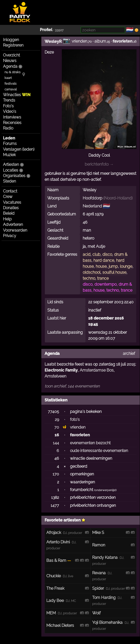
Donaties (11, 208)
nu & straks (12, 72)
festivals (10, 84)
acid (87, 254)
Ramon (99, 545)
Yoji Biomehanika (107, 622)
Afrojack (54, 533)
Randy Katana (105, 557)
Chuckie (54, 576)
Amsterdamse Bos (97, 370)
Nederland (92, 206)
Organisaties (14, 176)
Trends (9, 100)
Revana (99, 573)
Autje (101, 246)
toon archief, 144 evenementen (72, 386)
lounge (126, 266)
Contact (10, 191)
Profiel (46, 30)
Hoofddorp (93, 198)
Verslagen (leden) (19, 149)
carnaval (11, 89)
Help (7, 219)
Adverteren (13, 225)
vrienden (79, 41)
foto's (75, 419)
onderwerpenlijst (105, 490)
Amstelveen (55, 376)
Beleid (9, 213)
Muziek (9, 155)
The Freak (55, 588)
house (101, 266)
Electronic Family (61, 370)
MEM (51, 613)
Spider (98, 588)
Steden (9, 181)
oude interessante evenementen (99, 451)
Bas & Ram (56, 560)
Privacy (10, 236)
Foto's (8, 106)
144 (56, 443)
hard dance (104, 260)
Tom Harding (104, 598)
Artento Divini (58, 542)
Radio (8, 128)
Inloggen (11, 40)
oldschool (92, 272)
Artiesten (11, 164)
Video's (10, 111)
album (100, 41)
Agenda (10, 66)
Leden (9, 138)
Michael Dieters (60, 625)
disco (107, 254)
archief (129, 354)
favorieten (123, 41)
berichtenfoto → (99, 164)
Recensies (12, 123)
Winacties (17, 95)
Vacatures (12, 202)
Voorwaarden (15, 230)
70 (57, 427)
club (96, 254)
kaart (8, 78)
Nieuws (10, 61)
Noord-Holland (118, 198)
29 (57, 419)
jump (113, 266)
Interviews (12, 117)
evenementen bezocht (90, 443)
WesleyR (53, 41)
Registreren (13, 45)
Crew (8, 197)
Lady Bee (55, 601)
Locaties (11, 170)
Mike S (98, 533)
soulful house (114, 272)
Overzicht (11, 55)
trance (103, 278)
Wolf (96, 613)
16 (57, 435)
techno (89, 278)
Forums (10, 144)
